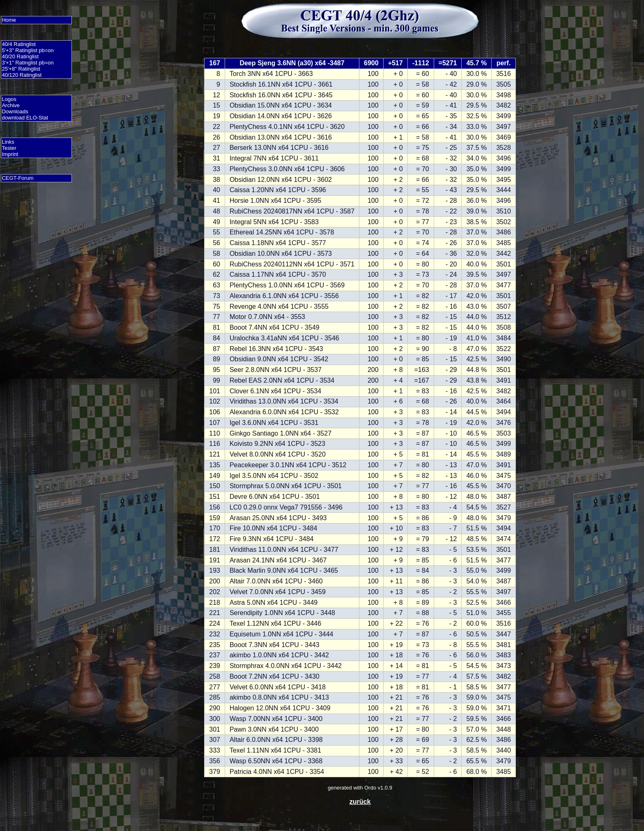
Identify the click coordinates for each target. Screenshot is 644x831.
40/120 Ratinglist (22, 75)
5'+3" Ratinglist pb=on (28, 50)
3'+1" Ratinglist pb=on (28, 63)
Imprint (10, 154)
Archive (10, 105)
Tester (9, 148)
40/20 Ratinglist (20, 56)
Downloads (15, 111)
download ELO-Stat (25, 118)
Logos (9, 99)
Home (9, 20)
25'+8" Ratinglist (21, 69)
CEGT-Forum (17, 178)
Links (8, 142)
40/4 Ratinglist (18, 44)
